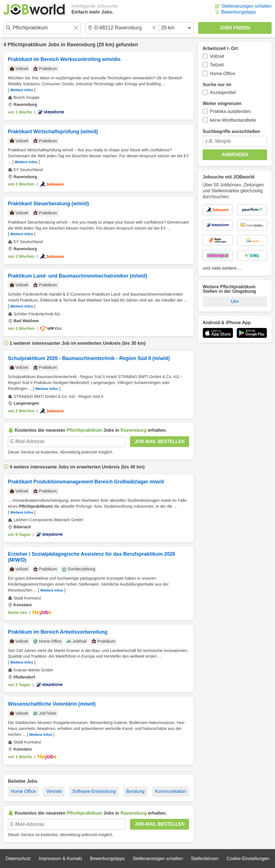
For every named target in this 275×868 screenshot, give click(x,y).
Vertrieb (54, 791)
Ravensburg (81, 45)
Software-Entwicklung (94, 791)
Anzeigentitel (223, 92)
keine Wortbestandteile (233, 120)
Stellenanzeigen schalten (246, 6)
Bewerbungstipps (239, 12)
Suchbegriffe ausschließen (231, 131)
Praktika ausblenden (230, 111)
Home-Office (223, 74)
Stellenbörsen (205, 859)
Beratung (136, 791)
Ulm (235, 301)
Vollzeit (217, 56)
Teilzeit (217, 65)
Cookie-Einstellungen (248, 859)
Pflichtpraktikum (27, 45)
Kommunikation (170, 791)
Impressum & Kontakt (60, 859)
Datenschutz (18, 859)
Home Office (23, 791)
